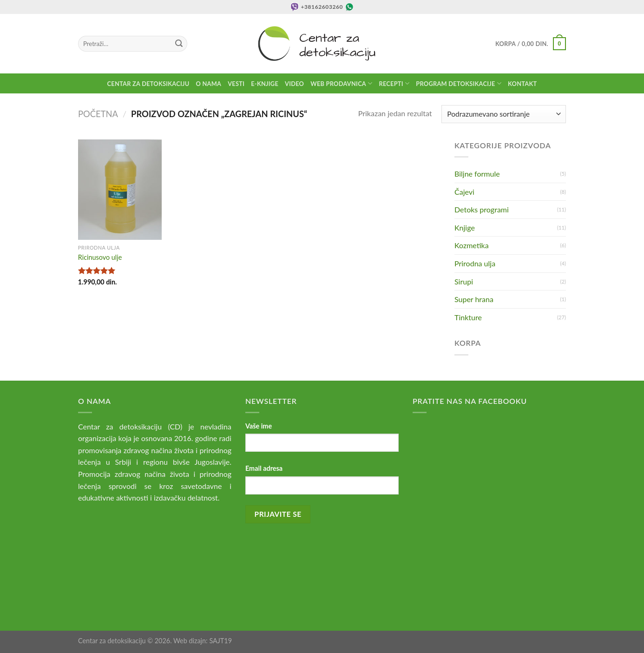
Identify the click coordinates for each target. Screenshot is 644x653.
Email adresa (264, 468)
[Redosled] (504, 114)
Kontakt (522, 84)
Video (294, 84)
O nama (209, 84)
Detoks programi (482, 209)
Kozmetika (472, 245)
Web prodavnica (341, 83)
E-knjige (265, 84)
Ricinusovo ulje (100, 257)
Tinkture (468, 317)
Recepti (394, 83)
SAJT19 (220, 641)
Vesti (236, 84)
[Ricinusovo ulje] (120, 190)
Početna (98, 114)
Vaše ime (259, 426)
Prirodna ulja (475, 263)
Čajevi (464, 192)
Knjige (465, 228)
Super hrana (474, 299)
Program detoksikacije (459, 83)
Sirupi (464, 281)
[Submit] (179, 44)
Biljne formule (477, 174)
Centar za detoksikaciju (148, 84)
